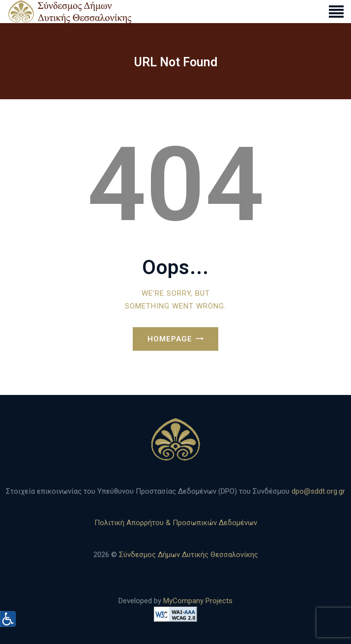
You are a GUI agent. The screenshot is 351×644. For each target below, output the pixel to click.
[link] (336, 12)
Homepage (170, 339)
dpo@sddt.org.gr (318, 491)
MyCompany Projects (198, 601)
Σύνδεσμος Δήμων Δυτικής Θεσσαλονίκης (189, 555)
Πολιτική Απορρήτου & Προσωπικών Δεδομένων (176, 523)
